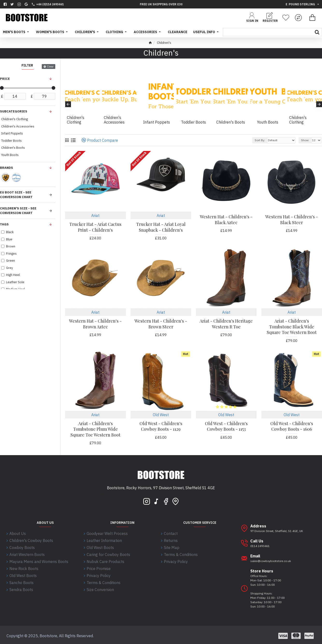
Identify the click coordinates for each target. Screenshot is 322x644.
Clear (50, 66)
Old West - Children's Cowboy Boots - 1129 (161, 426)
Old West (161, 415)
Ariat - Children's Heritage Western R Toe (226, 324)
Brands (7, 168)
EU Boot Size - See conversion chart (16, 195)
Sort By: (260, 140)
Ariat (95, 215)
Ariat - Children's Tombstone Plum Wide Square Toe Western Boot (95, 429)
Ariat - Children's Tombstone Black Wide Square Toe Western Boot (292, 327)
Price (5, 79)
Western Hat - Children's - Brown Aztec (95, 324)
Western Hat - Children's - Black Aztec (226, 220)
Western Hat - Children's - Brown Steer (161, 324)
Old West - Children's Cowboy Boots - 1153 (226, 426)
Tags (4, 224)
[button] (68, 104)
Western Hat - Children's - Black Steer (292, 220)
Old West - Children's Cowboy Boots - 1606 (292, 426)
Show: (305, 140)
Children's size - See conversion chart (18, 211)
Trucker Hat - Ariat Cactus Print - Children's (95, 227)
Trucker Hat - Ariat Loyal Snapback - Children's (161, 227)
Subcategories (14, 111)
